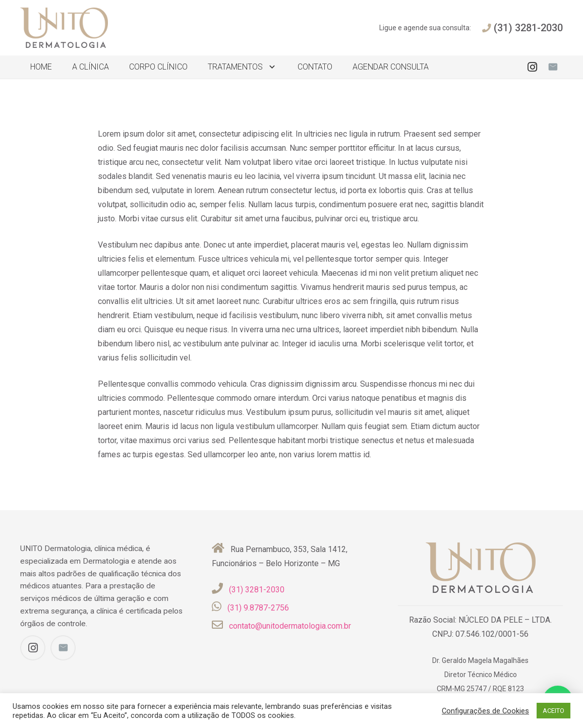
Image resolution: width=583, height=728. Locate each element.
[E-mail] (553, 67)
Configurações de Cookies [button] (485, 711)
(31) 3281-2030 (257, 590)
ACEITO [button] (553, 711)
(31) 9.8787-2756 (258, 608)
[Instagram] (533, 67)
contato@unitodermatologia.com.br (290, 626)
